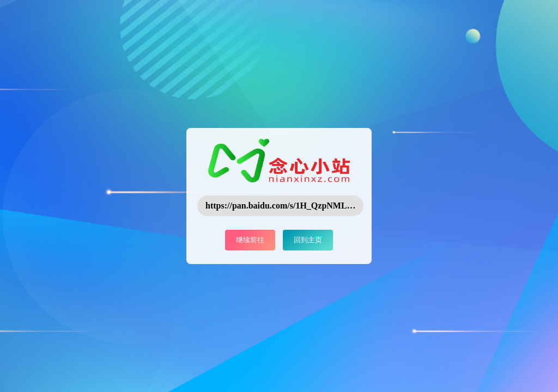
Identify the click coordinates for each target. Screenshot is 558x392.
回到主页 (308, 240)
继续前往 (250, 240)
